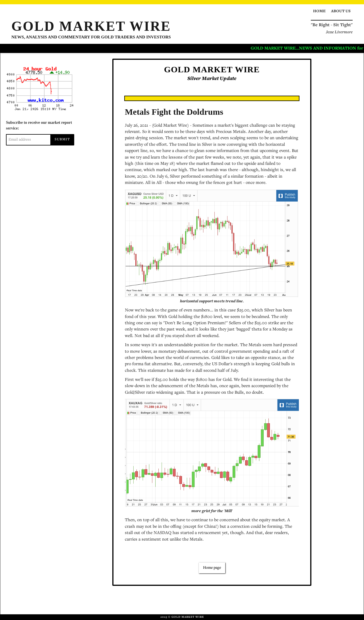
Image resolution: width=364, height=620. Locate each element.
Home (319, 11)
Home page (212, 568)
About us (341, 11)
